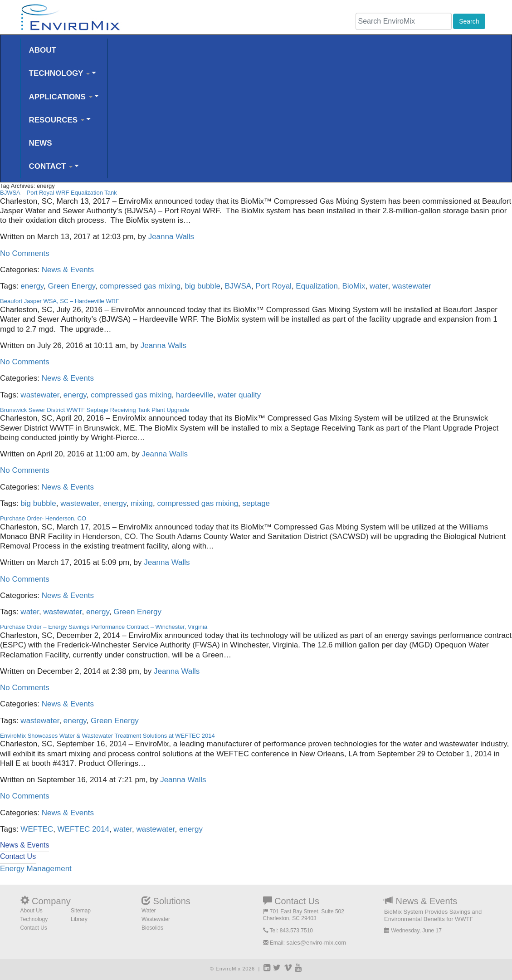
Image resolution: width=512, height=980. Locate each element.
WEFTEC (37, 829)
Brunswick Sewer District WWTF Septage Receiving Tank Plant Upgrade (95, 410)
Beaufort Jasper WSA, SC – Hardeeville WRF (60, 301)
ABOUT (43, 50)
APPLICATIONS (61, 97)
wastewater (412, 286)
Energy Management (36, 869)
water (379, 286)
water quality (239, 395)
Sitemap (81, 911)
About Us (32, 911)
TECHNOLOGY (59, 73)
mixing (142, 503)
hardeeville (195, 395)
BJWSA (238, 286)
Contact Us (34, 928)
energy (32, 286)
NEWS (41, 143)
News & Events (68, 270)
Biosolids (152, 928)
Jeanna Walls (171, 237)
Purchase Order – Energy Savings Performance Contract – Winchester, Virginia (104, 627)
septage (256, 503)
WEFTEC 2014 (83, 829)
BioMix (354, 286)
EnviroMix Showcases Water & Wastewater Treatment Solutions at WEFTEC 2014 (107, 736)
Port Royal (274, 286)
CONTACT (51, 166)
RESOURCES (57, 120)
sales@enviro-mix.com (317, 943)
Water (149, 911)
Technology (34, 919)
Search (469, 21)
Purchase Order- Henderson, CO (43, 518)
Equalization (317, 286)
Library (79, 919)
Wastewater (156, 919)
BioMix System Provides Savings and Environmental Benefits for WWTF (433, 915)
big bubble (203, 286)
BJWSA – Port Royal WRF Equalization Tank (59, 193)
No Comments (25, 253)
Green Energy (72, 286)
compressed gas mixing (140, 286)
